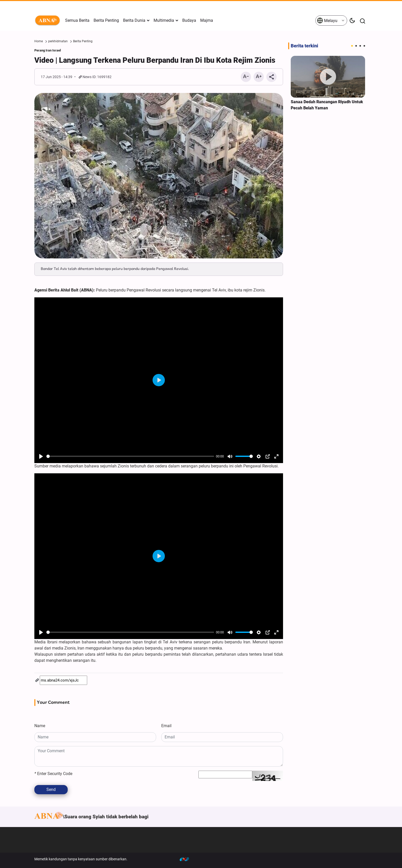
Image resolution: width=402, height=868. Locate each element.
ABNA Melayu (48, 20)
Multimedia (164, 20)
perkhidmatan (58, 41)
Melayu (327, 20)
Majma (207, 20)
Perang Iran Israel (48, 50)
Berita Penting (106, 20)
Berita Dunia (134, 20)
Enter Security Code (53, 774)
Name (40, 726)
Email (166, 726)
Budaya (189, 20)
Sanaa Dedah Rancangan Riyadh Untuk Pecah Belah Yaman (327, 105)
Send (51, 789)
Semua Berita (77, 20)
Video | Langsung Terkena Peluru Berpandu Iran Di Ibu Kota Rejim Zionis (155, 60)
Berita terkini (304, 46)
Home (39, 41)
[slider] (130, 456)
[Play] (41, 456)
